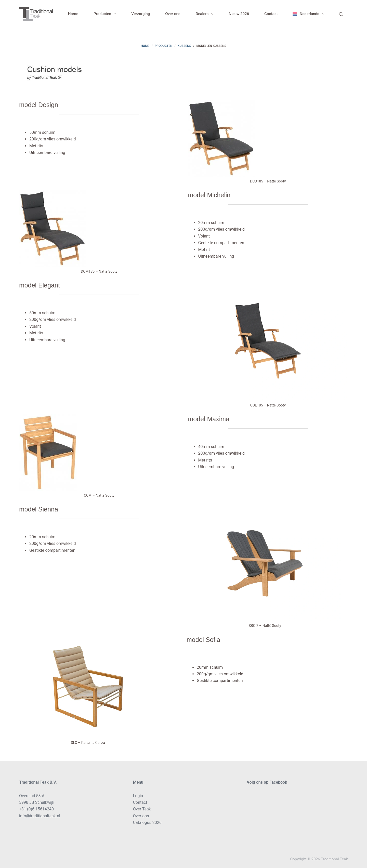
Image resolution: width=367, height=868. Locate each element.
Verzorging (141, 14)
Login (138, 796)
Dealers (205, 14)
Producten (106, 14)
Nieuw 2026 (239, 14)
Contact (271, 14)
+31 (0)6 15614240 (36, 809)
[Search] (341, 14)
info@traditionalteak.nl (40, 816)
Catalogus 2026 (147, 823)
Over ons (173, 14)
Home (73, 14)
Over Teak (142, 809)
